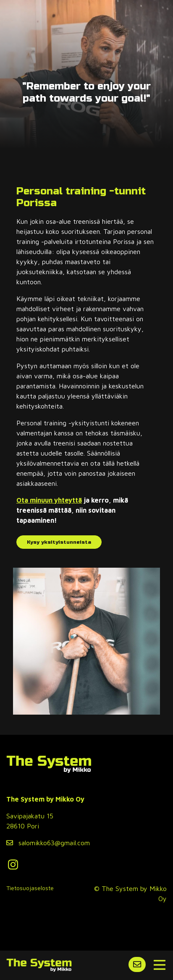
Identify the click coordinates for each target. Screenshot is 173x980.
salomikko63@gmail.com (48, 843)
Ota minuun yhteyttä (49, 500)
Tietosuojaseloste (30, 888)
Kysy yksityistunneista (59, 542)
